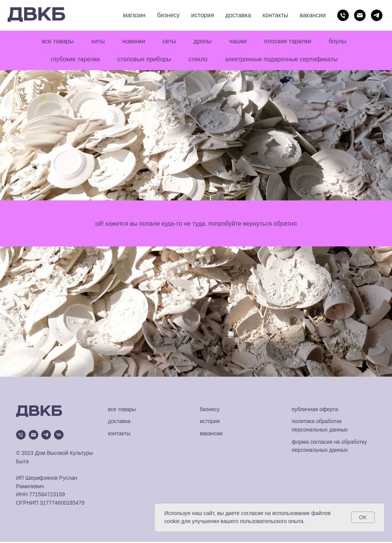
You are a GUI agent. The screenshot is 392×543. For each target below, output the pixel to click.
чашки (239, 42)
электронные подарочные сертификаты (283, 60)
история (202, 15)
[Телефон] (343, 15)
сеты (169, 42)
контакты (275, 15)
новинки (132, 42)
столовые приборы (144, 60)
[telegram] (377, 15)
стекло (199, 60)
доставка (238, 15)
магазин (134, 15)
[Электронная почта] (360, 15)
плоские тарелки (290, 42)
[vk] (59, 436)
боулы (341, 42)
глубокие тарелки (74, 60)
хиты (96, 42)
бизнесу (168, 15)
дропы (203, 42)
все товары (55, 42)
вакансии (313, 15)
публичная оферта (315, 410)
